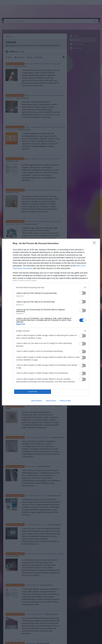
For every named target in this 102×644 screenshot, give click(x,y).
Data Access (51, 401)
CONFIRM (33, 392)
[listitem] (51, 287)
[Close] (95, 244)
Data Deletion (37, 401)
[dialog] (51, 322)
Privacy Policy (65, 401)
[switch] (83, 293)
